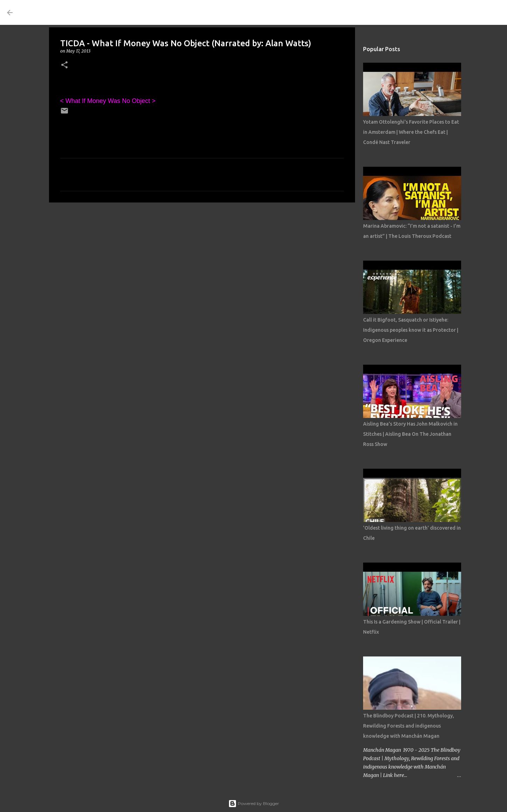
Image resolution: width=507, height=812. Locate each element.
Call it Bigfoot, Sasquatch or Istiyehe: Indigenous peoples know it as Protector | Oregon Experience (411, 330)
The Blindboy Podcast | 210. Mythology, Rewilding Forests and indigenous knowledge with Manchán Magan (409, 726)
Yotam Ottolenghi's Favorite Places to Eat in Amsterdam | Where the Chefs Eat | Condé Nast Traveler (411, 132)
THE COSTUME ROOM (83, 12)
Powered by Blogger (254, 803)
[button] (64, 65)
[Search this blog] (465, 13)
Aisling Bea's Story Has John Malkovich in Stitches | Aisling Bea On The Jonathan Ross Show (410, 434)
